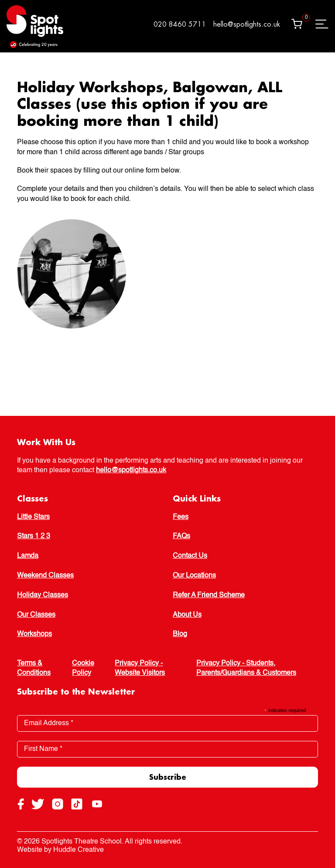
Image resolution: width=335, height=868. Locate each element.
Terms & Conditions (34, 668)
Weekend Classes (45, 576)
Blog (180, 634)
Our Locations (194, 576)
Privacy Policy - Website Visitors (140, 668)
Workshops (34, 634)
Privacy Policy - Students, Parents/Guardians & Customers (246, 668)
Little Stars (33, 517)
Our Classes (36, 615)
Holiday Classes (43, 595)
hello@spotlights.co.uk (247, 24)
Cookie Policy (83, 668)
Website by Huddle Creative (60, 850)
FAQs (181, 536)
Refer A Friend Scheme (209, 595)
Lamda (28, 556)
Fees (181, 517)
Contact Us (190, 556)
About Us (187, 615)
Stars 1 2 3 (34, 536)
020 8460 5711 (180, 24)
